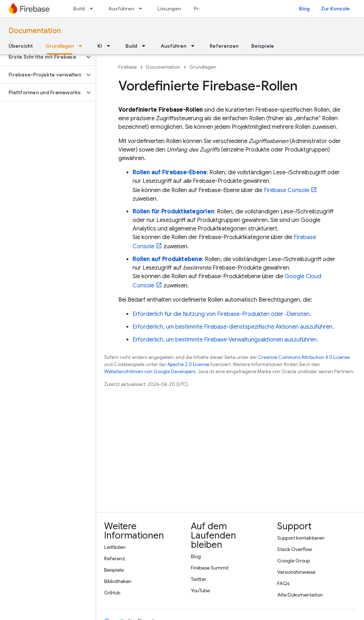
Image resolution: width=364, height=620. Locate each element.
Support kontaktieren (301, 538)
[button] (42, 57)
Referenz (115, 558)
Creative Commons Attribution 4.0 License (304, 357)
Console (287, 190)
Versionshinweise (296, 572)
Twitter (199, 579)
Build (79, 9)
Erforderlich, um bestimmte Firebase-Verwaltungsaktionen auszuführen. (225, 340)
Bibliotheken (118, 581)
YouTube (200, 590)
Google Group (294, 561)
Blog (304, 9)
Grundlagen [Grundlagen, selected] (60, 46)
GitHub (112, 593)
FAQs (283, 583)
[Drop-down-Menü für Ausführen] (143, 9)
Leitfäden (115, 547)
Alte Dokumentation (300, 595)
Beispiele (263, 46)
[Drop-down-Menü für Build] (93, 9)
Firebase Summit (210, 568)
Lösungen (169, 9)
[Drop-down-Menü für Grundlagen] (82, 46)
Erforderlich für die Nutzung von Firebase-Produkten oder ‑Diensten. (222, 314)
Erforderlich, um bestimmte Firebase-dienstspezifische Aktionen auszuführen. (233, 327)
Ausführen (121, 9)
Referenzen (224, 46)
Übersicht (21, 46)
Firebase (128, 67)
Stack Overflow (295, 549)
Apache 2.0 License (188, 364)
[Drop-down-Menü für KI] (111, 46)
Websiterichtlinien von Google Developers (150, 372)
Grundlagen (203, 67)
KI (100, 46)
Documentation (35, 31)
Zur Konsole (335, 9)
